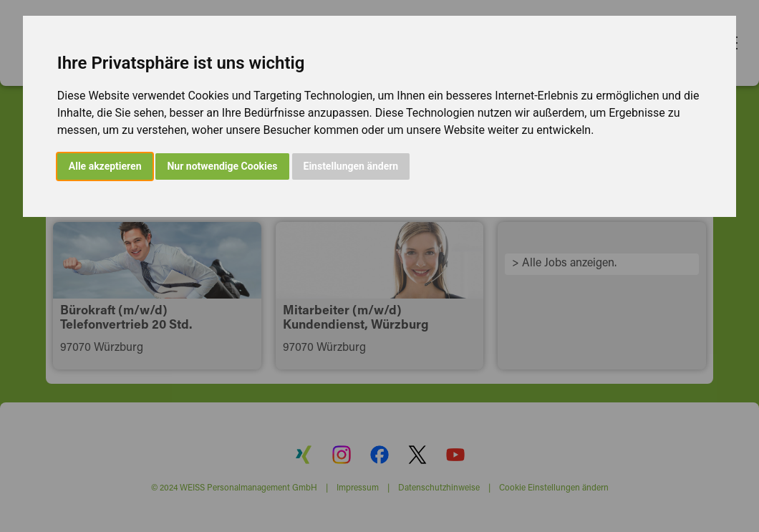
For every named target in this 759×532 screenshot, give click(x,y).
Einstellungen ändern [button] (351, 166)
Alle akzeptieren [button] (105, 166)
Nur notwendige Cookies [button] (222, 166)
